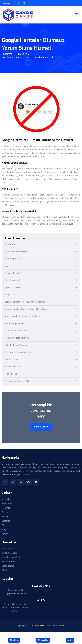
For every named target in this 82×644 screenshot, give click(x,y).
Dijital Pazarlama (12, 288)
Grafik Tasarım (11, 360)
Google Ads (10, 295)
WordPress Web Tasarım (16, 252)
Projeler (6, 512)
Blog (4, 525)
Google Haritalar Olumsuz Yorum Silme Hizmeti (26, 309)
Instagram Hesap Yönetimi (17, 338)
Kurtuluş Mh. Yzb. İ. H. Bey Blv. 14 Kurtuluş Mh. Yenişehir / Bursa (16, 608)
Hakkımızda (7, 504)
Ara (70, 640)
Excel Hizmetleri (12, 280)
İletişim (5, 534)
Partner (5, 517)
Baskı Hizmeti (8, 566)
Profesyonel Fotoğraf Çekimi (18, 381)
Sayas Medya (40, 626)
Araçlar (5, 530)
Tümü (4, 570)
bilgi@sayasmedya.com (16, 594)
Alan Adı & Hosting (13, 273)
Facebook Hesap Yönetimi (16, 331)
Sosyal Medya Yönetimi (15, 324)
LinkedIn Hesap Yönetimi (16, 345)
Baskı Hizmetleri (12, 367)
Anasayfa (7, 54)
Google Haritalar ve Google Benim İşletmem (25, 302)
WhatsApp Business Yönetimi (18, 352)
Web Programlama (13, 259)
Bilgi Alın (41, 427)
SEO (7, 266)
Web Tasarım (11, 244)
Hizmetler (21, 54)
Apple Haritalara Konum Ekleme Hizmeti (23, 316)
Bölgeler (6, 521)
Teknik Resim (11, 374)
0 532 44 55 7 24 (16, 590)
